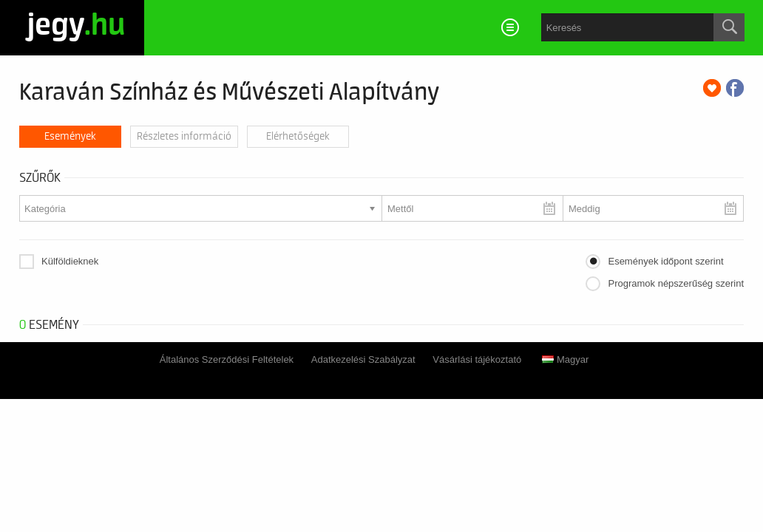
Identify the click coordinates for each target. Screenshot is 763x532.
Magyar (565, 359)
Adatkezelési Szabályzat (363, 359)
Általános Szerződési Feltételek (227, 359)
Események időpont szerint (665, 261)
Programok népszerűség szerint (676, 283)
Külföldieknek (70, 261)
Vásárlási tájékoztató (477, 359)
